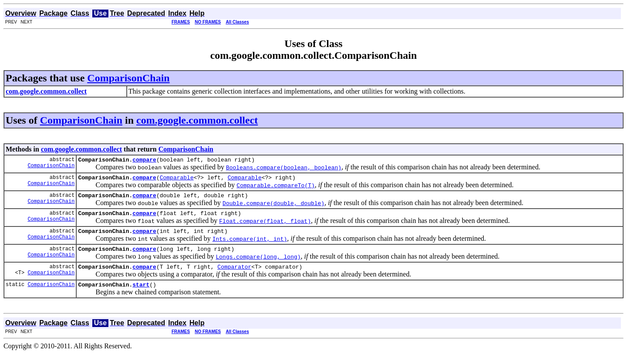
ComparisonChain (128, 78)
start (141, 295)
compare (144, 161)
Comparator (234, 276)
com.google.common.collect (197, 120)
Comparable (177, 180)
